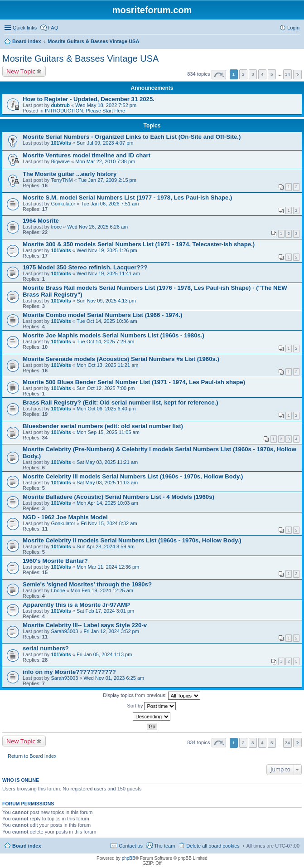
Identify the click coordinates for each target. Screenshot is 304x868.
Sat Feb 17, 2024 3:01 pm (105, 611)
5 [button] (272, 74)
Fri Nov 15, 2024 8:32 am (109, 523)
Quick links (25, 28)
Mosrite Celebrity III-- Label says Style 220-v (85, 625)
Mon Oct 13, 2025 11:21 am (107, 365)
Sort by (152, 706)
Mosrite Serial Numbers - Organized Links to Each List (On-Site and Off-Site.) (132, 137)
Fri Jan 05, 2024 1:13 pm (104, 654)
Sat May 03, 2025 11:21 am (107, 462)
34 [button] (287, 74)
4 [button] (262, 74)
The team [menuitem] (164, 846)
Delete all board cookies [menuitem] (213, 846)
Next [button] (297, 75)
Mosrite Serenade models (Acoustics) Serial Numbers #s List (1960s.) (121, 359)
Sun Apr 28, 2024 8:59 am (106, 546)
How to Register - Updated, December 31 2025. (89, 99)
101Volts (61, 143)
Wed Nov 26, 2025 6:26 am (97, 227)
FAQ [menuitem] (53, 28)
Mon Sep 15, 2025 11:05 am (108, 432)
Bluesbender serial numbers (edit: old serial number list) (103, 426)
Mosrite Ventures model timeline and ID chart (87, 155)
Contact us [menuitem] (131, 846)
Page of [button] (219, 75)
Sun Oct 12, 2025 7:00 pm (106, 388)
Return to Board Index (32, 756)
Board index (27, 846)
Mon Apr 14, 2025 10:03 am (107, 503)
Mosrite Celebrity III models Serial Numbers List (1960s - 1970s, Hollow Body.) (133, 476)
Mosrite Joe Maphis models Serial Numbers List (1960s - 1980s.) (113, 335)
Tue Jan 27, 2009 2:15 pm (107, 180)
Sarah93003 (64, 631)
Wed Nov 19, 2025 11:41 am (108, 273)
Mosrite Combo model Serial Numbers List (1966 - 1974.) (103, 315)
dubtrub (60, 105)
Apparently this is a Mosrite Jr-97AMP (76, 605)
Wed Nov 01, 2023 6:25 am (114, 678)
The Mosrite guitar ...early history (70, 174)
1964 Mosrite (41, 221)
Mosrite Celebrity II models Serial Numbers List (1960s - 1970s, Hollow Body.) (132, 540)
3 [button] (253, 74)
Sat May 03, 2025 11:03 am (107, 483)
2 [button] (243, 74)
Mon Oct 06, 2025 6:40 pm (106, 409)
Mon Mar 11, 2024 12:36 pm (108, 567)
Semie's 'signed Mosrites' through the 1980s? (87, 584)
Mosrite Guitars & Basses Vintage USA (80, 59)
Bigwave (60, 161)
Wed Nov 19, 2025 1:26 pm (107, 250)
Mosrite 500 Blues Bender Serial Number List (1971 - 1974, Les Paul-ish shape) (134, 382)
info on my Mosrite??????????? (69, 672)
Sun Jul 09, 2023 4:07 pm (105, 143)
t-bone (58, 590)
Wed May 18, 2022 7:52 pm (106, 105)
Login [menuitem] (293, 28)
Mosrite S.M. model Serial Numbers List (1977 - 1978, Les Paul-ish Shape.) (127, 197)
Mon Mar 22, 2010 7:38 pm (105, 161)
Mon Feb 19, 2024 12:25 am (102, 590)
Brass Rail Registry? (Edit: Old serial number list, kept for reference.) (121, 402)
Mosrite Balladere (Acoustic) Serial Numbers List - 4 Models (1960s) (118, 497)
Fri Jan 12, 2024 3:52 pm (111, 631)
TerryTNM (62, 180)
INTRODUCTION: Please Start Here (85, 111)
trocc (56, 227)
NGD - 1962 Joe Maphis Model (65, 517)
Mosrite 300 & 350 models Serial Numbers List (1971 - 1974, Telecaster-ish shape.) (139, 244)
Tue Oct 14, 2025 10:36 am (107, 321)
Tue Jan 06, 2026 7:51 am (110, 204)
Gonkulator (63, 204)
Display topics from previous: (152, 696)
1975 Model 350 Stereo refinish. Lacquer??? (85, 267)
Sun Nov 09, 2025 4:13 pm (106, 301)
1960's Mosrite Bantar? (55, 561)
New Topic (21, 71)
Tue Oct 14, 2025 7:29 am (105, 341)
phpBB (129, 858)
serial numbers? (46, 648)
